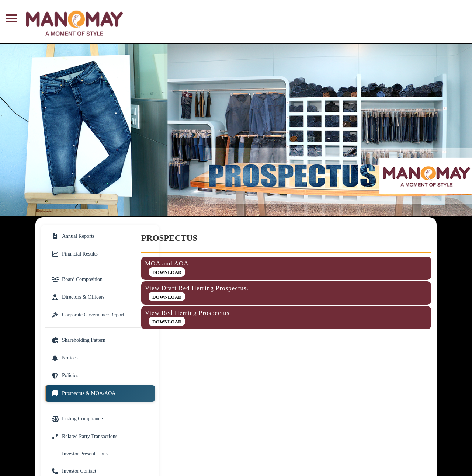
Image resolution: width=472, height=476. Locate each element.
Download (167, 272)
